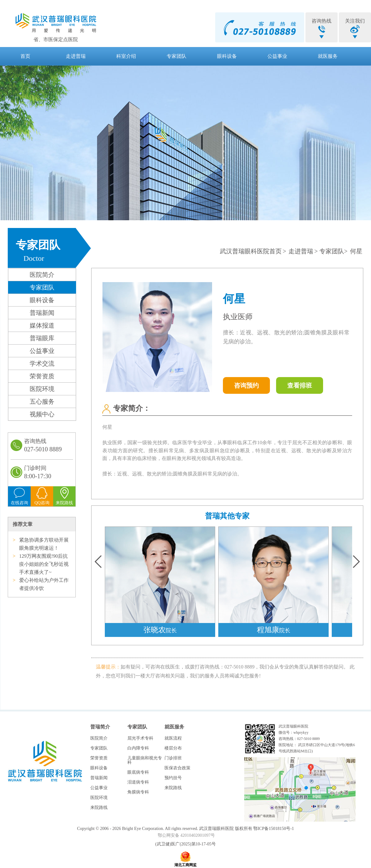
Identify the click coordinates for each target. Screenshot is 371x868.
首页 (25, 56)
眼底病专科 (138, 772)
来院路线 (99, 808)
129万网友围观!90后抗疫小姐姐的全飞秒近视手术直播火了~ (44, 564)
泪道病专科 (138, 782)
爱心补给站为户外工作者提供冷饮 (44, 584)
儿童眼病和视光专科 (145, 760)
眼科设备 (227, 56)
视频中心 (42, 414)
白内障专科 (138, 748)
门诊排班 (173, 758)
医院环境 (42, 389)
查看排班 (300, 385)
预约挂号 (173, 778)
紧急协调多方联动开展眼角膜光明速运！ (44, 544)
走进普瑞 (76, 56)
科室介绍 (126, 56)
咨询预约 (246, 385)
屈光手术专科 (140, 738)
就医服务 (328, 56)
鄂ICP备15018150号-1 (273, 829)
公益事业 (277, 56)
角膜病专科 (138, 792)
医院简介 (42, 275)
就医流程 (173, 738)
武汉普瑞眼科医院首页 (251, 251)
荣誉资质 (42, 376)
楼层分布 (173, 748)
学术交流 (42, 363)
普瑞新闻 (42, 313)
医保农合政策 (177, 768)
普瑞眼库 (42, 338)
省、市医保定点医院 (56, 39)
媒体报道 (42, 325)
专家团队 (177, 56)
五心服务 (42, 402)
